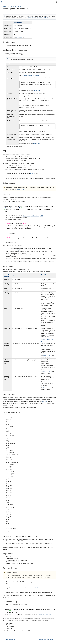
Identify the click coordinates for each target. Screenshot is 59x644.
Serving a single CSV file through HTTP (32, 75)
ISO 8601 (45, 401)
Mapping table (21, 189)
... (10, 7)
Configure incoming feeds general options (37, 18)
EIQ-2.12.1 (5, 7)
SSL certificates (37, 143)
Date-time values (48, 355)
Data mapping (20, 37)
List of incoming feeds (17, 7)
